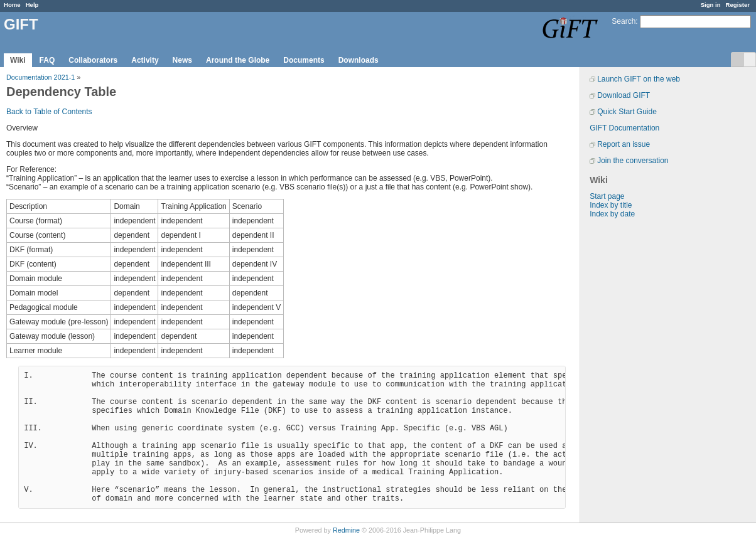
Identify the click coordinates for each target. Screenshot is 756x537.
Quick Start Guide (627, 112)
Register (738, 5)
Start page (607, 196)
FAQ (47, 60)
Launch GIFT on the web (639, 79)
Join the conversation (633, 161)
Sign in (711, 5)
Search (624, 21)
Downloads (359, 60)
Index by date (612, 214)
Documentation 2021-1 (40, 77)
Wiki (18, 60)
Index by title (611, 205)
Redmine (346, 530)
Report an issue (624, 144)
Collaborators (93, 60)
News (182, 60)
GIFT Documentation (624, 128)
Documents (304, 60)
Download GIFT (624, 95)
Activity (145, 60)
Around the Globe (238, 60)
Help (32, 5)
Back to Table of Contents (49, 112)
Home (12, 5)
